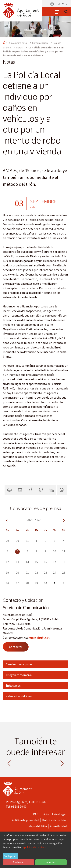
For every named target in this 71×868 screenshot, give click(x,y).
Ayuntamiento (19, 43)
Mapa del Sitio (38, 826)
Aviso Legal (59, 814)
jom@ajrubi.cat (39, 637)
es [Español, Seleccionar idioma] (65, 4)
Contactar (16, 647)
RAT (36, 814)
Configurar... (11, 856)
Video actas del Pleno (20, 696)
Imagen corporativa (19, 675)
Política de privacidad (25, 820)
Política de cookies (54, 820)
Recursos (13, 686)
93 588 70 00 (19, 806)
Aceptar (51, 862)
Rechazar (18, 862)
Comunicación (40, 43)
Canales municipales (19, 664)
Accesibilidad (58, 826)
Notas (19, 47)
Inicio (45, 814)
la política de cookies (34, 847)
